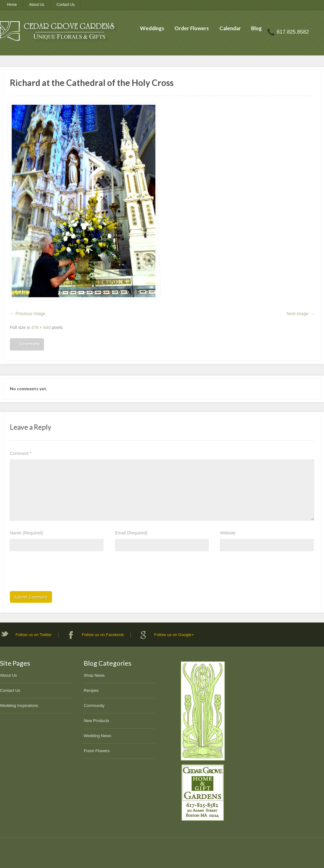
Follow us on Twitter (34, 635)
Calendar (230, 28)
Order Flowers (192, 28)
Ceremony (27, 344)
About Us (36, 5)
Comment (21, 453)
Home (12, 5)
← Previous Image (28, 314)
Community (94, 706)
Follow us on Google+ (174, 635)
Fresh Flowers (97, 751)
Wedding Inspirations (19, 706)
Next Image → (300, 314)
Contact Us (66, 5)
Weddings (152, 28)
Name (26, 533)
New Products (96, 721)
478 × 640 (41, 327)
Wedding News (97, 736)
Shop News (94, 675)
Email (131, 533)
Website (228, 533)
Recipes (91, 690)
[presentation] (57, 573)
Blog (256, 28)
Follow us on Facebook (103, 635)
